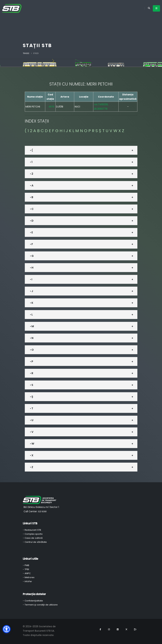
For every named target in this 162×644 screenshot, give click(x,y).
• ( (31, 150)
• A (32, 185)
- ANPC (27, 573)
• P (31, 361)
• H (32, 268)
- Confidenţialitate (33, 601)
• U (32, 420)
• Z (31, 467)
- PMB (26, 565)
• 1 (31, 162)
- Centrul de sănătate (35, 542)
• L (31, 315)
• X (32, 455)
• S (31, 385)
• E (31, 232)
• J (31, 291)
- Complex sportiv (33, 534)
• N (32, 338)
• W (32, 444)
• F (31, 244)
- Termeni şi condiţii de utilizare (40, 605)
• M (32, 326)
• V (32, 432)
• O (32, 350)
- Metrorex (29, 577)
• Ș (31, 397)
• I (31, 279)
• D (32, 221)
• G (32, 256)
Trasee (26, 53)
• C (32, 209)
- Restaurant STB (32, 530)
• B (31, 197)
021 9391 (42, 511)
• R (31, 373)
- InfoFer (27, 581)
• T (31, 408)
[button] (7, 629)
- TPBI (26, 569)
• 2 (31, 174)
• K (32, 303)
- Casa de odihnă (33, 538)
